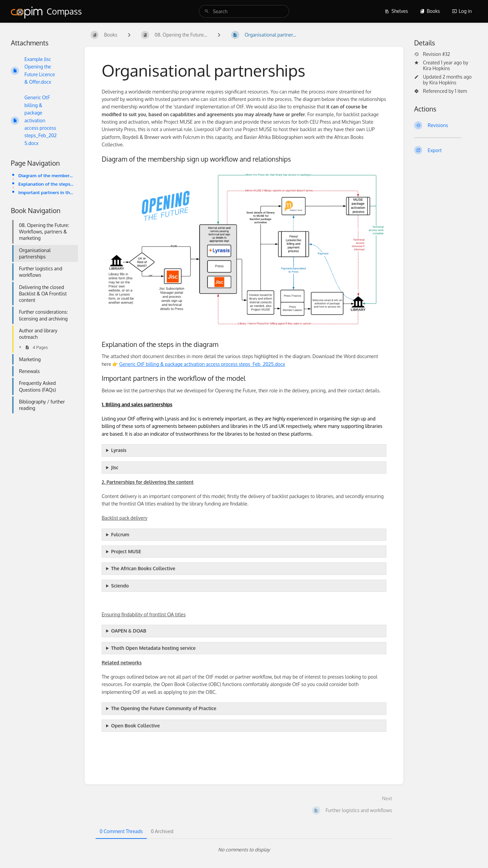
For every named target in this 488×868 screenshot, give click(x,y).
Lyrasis (119, 450)
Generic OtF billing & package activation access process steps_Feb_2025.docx (202, 364)
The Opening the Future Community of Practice (164, 708)
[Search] (207, 11)
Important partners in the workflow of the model (46, 192)
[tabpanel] (244, 850)
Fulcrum (120, 534)
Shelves (396, 11)
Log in (462, 11)
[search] (244, 11)
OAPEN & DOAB (129, 631)
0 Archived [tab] (162, 831)
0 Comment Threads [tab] (121, 831)
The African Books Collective (143, 568)
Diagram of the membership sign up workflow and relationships (46, 175)
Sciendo (120, 586)
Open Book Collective (136, 726)
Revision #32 (432, 54)
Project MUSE (126, 551)
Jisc (115, 467)
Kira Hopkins (436, 68)
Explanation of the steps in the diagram (46, 184)
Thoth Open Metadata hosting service (154, 648)
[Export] (446, 150)
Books (430, 11)
